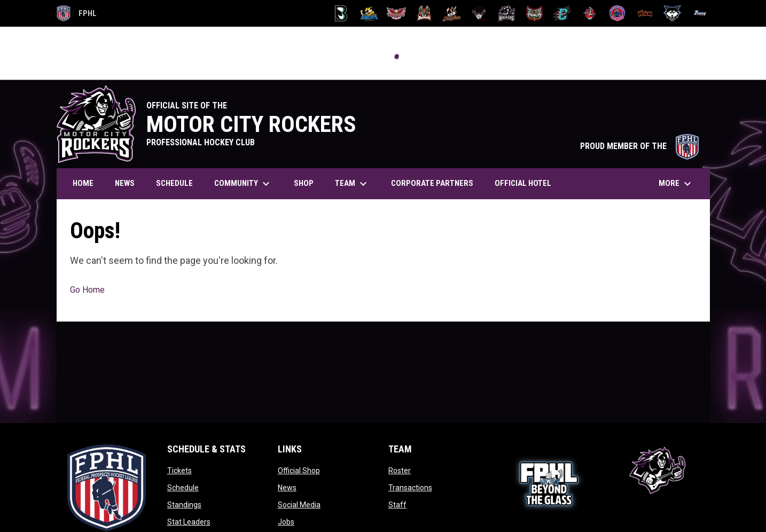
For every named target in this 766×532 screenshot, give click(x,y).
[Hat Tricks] (452, 13)
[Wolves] (672, 13)
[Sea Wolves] (617, 13)
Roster (400, 471)
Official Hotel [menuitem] (527, 183)
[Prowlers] (534, 13)
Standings (184, 505)
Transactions (410, 488)
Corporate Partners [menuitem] (432, 183)
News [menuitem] (125, 183)
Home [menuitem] (83, 183)
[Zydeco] (700, 13)
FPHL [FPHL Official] (77, 13)
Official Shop (299, 471)
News (287, 488)
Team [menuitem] (352, 184)
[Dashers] (424, 13)
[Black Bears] (341, 13)
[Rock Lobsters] (589, 13)
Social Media (299, 505)
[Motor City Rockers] (507, 13)
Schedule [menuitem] (174, 183)
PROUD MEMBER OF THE (640, 146)
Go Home (87, 290)
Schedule (183, 488)
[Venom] (645, 13)
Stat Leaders (189, 522)
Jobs (286, 522)
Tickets (179, 471)
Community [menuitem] (243, 184)
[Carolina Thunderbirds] (397, 13)
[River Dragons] (562, 13)
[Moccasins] (479, 13)
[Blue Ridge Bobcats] (369, 13)
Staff (397, 505)
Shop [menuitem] (304, 183)
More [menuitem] (676, 184)
